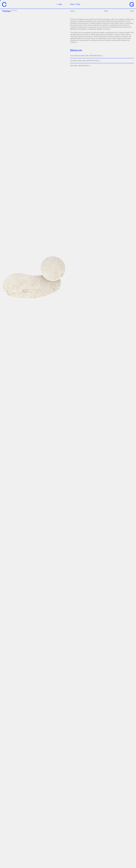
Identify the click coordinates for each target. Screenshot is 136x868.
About (72, 4)
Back (59, 4)
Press (78, 4)
